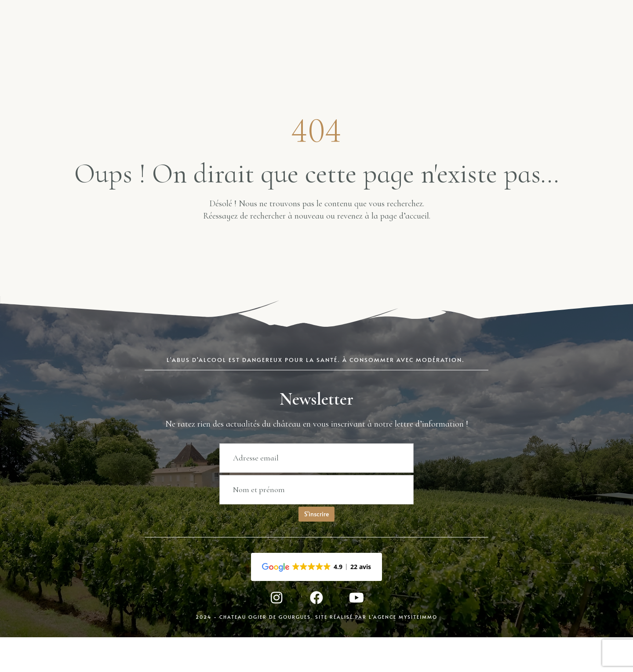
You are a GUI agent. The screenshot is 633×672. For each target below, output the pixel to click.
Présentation (411, 35)
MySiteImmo (418, 655)
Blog (238, 35)
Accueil (91, 35)
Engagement (486, 35)
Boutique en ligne (167, 35)
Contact (552, 35)
